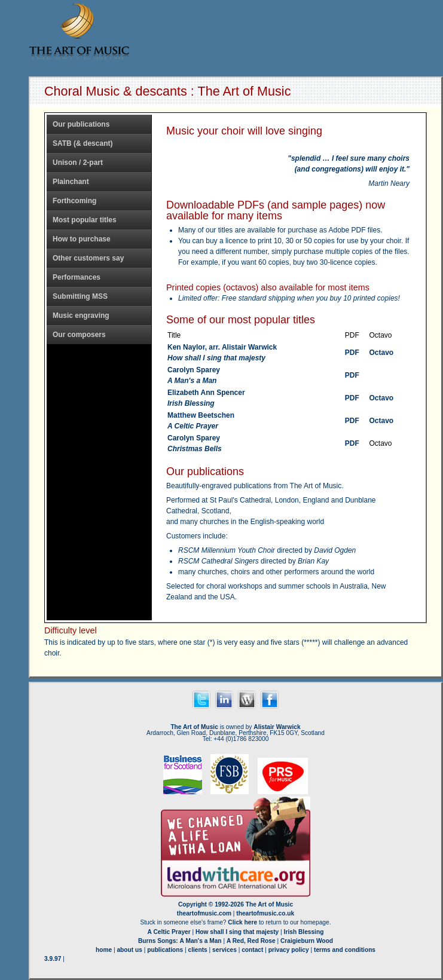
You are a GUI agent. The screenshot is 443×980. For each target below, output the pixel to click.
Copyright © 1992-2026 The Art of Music (236, 904)
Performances (77, 277)
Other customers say (88, 258)
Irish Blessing (304, 932)
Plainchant (71, 182)
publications (165, 950)
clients (198, 950)
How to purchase (82, 239)
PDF (352, 353)
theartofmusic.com (204, 913)
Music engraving (81, 316)
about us (129, 950)
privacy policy (289, 950)
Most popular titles (85, 220)
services (224, 950)
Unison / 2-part (78, 163)
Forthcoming (74, 201)
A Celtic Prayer (169, 932)
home (104, 950)
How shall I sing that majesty (237, 932)
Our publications (81, 124)
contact (252, 950)
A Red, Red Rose (251, 941)
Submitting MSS (80, 296)
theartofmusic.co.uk (265, 913)
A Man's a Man (201, 941)
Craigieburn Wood (307, 941)
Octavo (381, 353)
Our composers (79, 335)
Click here (242, 922)
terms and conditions (345, 950)
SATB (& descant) (83, 143)
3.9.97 (53, 959)
